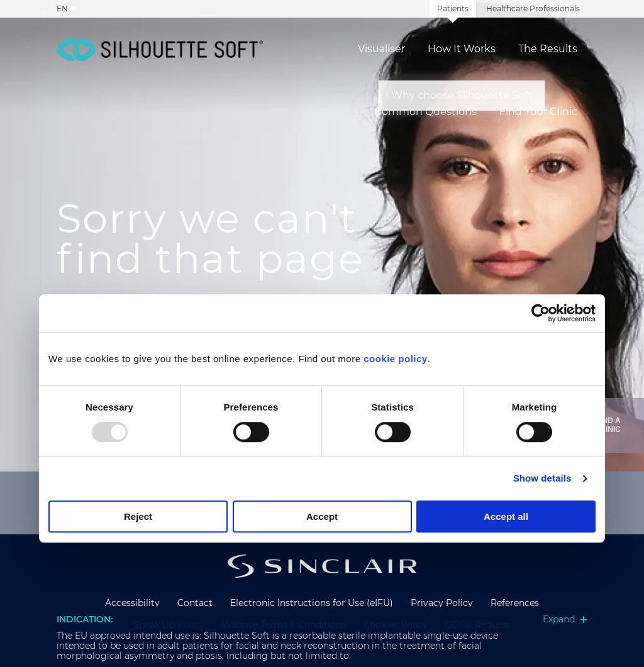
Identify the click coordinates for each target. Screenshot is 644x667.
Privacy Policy (442, 603)
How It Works (462, 49)
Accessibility (132, 603)
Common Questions (425, 112)
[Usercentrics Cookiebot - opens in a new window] (541, 313)
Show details (542, 479)
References (515, 603)
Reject (138, 516)
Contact (195, 603)
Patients (453, 8)
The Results (548, 49)
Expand (565, 619)
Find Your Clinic (538, 112)
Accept (322, 516)
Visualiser (381, 49)
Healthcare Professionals (533, 8)
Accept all (506, 516)
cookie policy (396, 359)
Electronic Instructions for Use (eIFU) (312, 603)
